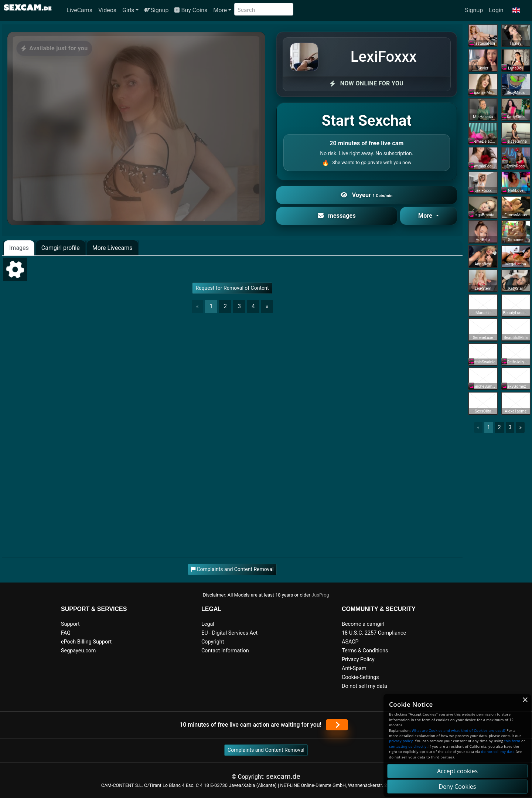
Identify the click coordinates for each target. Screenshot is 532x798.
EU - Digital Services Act (229, 633)
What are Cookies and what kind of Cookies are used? (459, 731)
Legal (208, 624)
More (220, 10)
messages (337, 216)
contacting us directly (408, 746)
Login (496, 10)
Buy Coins (191, 10)
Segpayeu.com (79, 651)
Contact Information (225, 651)
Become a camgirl (363, 624)
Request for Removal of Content (232, 288)
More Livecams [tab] (112, 248)
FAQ (66, 633)
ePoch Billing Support (86, 642)
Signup (156, 10)
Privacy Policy (358, 660)
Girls (128, 10)
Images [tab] (19, 248)
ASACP (350, 642)
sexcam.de (283, 776)
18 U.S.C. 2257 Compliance (374, 633)
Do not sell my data (364, 686)
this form (512, 741)
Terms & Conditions (365, 651)
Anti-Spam (354, 668)
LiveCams (79, 10)
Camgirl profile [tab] (61, 248)
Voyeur (366, 195)
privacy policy (401, 741)
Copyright (213, 642)
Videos (107, 10)
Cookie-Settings (360, 677)
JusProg (320, 595)
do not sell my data (498, 752)
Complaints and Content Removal (266, 750)
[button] (516, 10)
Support (70, 624)
